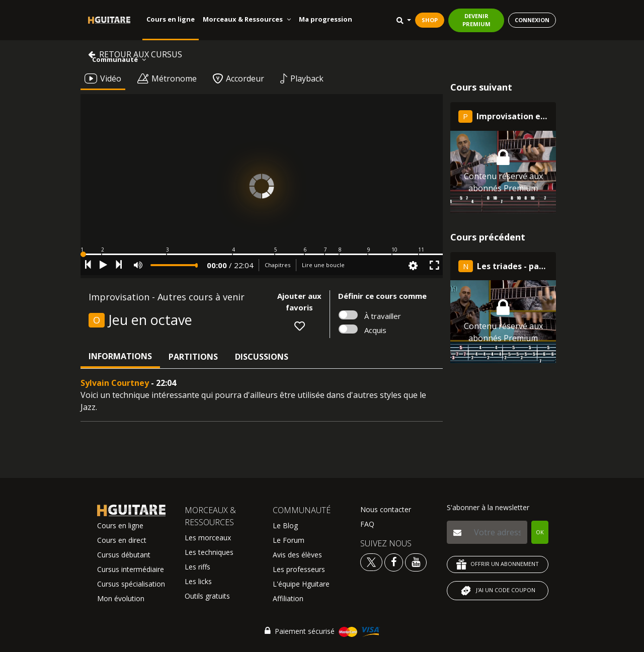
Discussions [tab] (262, 357)
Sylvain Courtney (115, 383)
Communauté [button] (119, 59)
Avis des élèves (297, 555)
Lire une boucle (323, 265)
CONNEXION (532, 20)
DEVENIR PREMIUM (476, 20)
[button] (262, 254)
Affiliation (288, 598)
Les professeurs (299, 569)
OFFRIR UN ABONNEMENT (498, 564)
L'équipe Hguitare (301, 584)
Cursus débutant (124, 555)
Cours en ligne (171, 19)
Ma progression (326, 19)
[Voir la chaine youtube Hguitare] (416, 562)
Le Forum (289, 540)
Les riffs (197, 567)
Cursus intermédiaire (131, 569)
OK (540, 532)
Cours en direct (122, 540)
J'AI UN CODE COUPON (498, 591)
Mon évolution (121, 598)
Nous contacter (386, 509)
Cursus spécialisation (131, 584)
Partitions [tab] (193, 357)
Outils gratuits (207, 596)
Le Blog (285, 525)
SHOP (430, 20)
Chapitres (277, 265)
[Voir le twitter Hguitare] (372, 562)
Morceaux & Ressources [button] (247, 19)
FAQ (367, 524)
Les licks (198, 581)
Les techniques (209, 552)
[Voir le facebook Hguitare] (394, 562)
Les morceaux (208, 538)
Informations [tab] (120, 356)
